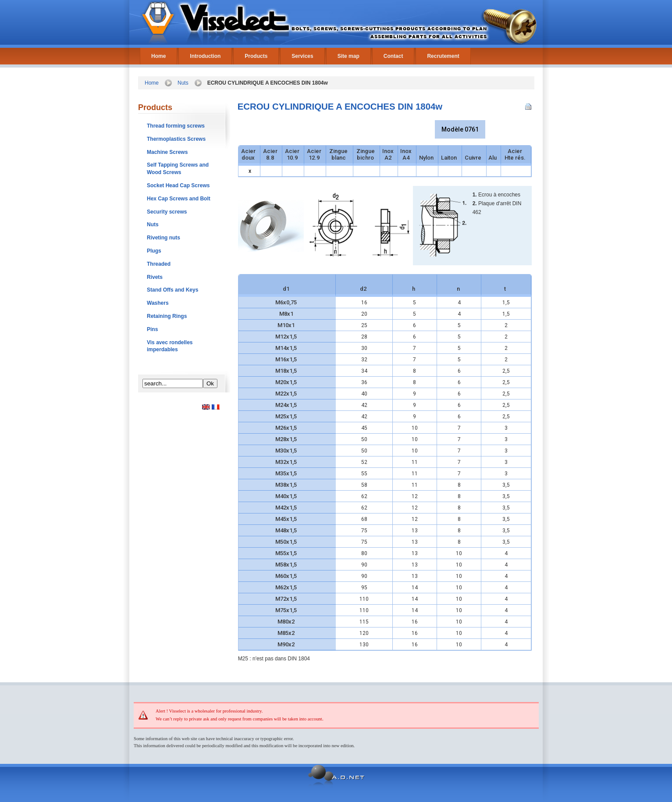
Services (302, 56)
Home (158, 56)
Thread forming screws (176, 126)
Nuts (183, 83)
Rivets (155, 277)
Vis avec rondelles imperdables (170, 346)
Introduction (205, 56)
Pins (152, 329)
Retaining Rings (167, 316)
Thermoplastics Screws (176, 139)
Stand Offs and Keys (172, 290)
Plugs (154, 251)
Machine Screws (167, 152)
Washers (158, 303)
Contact (393, 56)
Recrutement (443, 56)
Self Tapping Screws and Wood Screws (178, 169)
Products (256, 56)
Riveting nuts (164, 238)
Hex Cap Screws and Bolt (179, 199)
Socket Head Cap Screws (178, 185)
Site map (348, 56)
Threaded (159, 264)
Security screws (167, 212)
